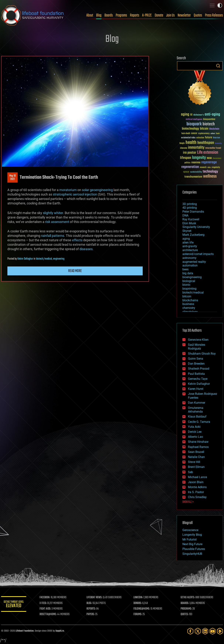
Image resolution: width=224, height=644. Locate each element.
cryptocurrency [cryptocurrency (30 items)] (204, 134)
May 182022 (12, 178)
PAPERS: (91, 614)
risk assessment (57, 222)
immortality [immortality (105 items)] (196, 148)
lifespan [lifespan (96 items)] (186, 158)
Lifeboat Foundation (25, 631)
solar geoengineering (97, 190)
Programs (121, 15)
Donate (159, 15)
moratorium (68, 190)
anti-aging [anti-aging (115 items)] (212, 115)
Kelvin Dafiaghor (25, 259)
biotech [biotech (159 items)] (209, 124)
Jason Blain (196, 482)
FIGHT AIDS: (46, 609)
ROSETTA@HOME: (49, 614)
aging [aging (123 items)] (185, 115)
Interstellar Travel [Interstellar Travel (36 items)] (213, 148)
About (90, 15)
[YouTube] (213, 631)
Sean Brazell (196, 452)
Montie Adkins (197, 487)
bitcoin (187, 296)
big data (188, 273)
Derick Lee (195, 432)
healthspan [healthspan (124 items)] (206, 143)
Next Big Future (192, 544)
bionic (186, 285)
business (188, 304)
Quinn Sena (196, 359)
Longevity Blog (192, 535)
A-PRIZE (147, 15)
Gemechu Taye (198, 379)
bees (185, 269)
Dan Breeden (196, 364)
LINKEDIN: (139, 598)
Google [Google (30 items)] (182, 143)
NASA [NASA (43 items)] (209, 158)
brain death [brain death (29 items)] (186, 134)
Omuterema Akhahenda (196, 410)
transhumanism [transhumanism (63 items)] (193, 177)
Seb (190, 472)
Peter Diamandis (193, 212)
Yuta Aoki (194, 427)
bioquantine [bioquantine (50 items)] (209, 119)
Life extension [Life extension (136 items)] (208, 153)
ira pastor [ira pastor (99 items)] (190, 153)
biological (189, 281)
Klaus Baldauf (197, 417)
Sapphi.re (60, 631)
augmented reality (194, 262)
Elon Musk (189, 223)
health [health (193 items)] (191, 143)
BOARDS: (185, 603)
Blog (99, 15)
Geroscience (190, 530)
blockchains (190, 300)
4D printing (190, 208)
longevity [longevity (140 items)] (199, 158)
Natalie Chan (196, 457)
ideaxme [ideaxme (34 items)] (184, 148)
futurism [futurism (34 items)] (216, 138)
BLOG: (90, 603)
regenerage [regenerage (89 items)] (209, 162)
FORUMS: (138, 614)
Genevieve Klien (198, 340)
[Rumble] (220, 631)
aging (186, 239)
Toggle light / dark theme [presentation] (220, 5)
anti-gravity (190, 246)
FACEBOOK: (46, 598)
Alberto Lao (195, 437)
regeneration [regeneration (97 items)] (190, 167)
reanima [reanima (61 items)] (196, 162)
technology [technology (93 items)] (210, 172)
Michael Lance (197, 477)
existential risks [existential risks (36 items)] (188, 138)
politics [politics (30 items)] (187, 163)
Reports (135, 15)
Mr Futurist (190, 539)
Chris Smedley (197, 497)
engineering (59, 259)
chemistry (189, 308)
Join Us (170, 15)
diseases (86, 249)
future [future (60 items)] (208, 137)
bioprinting (189, 289)
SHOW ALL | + (188, 502)
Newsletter (184, 15)
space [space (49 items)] (186, 172)
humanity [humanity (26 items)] (218, 144)
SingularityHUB (192, 554)
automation (190, 265)
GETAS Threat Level (14, 605)
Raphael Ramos (198, 447)
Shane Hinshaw (198, 442)
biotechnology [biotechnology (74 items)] (190, 129)
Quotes (198, 15)
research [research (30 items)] (203, 167)
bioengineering (192, 277)
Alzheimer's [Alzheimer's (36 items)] (198, 115)
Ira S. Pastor (196, 492)
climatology (190, 312)
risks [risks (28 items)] (209, 167)
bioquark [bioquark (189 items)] (194, 124)
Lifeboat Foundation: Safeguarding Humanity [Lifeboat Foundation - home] (33, 15)
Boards (109, 15)
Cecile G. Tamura (199, 422)
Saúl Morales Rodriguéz (197, 347)
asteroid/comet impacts (198, 254)
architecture (190, 250)
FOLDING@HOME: (142, 609)
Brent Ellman (196, 467)
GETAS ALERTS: (188, 598)
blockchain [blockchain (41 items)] (214, 129)
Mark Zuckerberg (193, 235)
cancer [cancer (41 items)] (194, 134)
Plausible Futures (194, 549)
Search (218, 66)
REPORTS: (92, 609)
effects (77, 240)
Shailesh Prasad (199, 369)
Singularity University (196, 227)
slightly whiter (53, 213)
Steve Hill (194, 462)
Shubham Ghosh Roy (202, 354)
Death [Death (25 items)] (218, 134)
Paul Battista (196, 374)
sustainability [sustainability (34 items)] (196, 172)
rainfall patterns (53, 236)
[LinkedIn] (205, 631)
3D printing (190, 204)
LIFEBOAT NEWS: (95, 598)
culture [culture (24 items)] (213, 134)
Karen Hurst (196, 389)
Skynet (187, 231)
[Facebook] (190, 631)
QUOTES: (185, 614)
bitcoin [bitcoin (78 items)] (204, 129)
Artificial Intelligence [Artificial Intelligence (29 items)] (194, 120)
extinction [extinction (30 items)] (200, 138)
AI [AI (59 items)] (191, 115)
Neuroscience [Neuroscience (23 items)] (217, 159)
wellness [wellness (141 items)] (210, 176)
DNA (185, 215)
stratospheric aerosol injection (75, 194)
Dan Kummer (197, 403)
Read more (75, 271)
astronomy (189, 258)
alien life (188, 242)
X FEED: (44, 603)
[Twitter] (198, 631)
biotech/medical (44, 259)
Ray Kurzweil (191, 219)
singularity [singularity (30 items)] (216, 167)
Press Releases (214, 15)
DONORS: (138, 603)
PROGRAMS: (186, 609)
